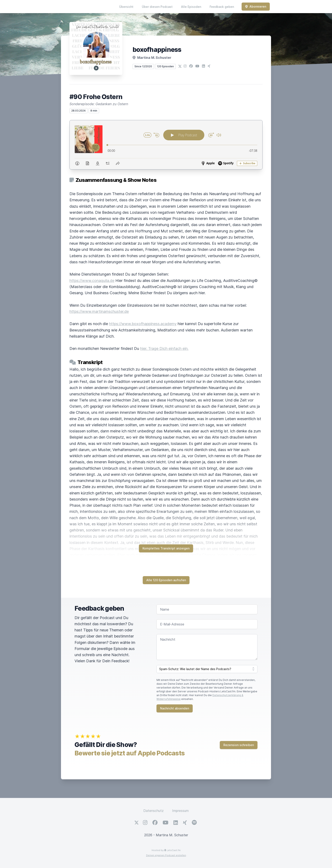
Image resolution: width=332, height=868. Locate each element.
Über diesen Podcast (157, 7)
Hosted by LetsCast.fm (166, 850)
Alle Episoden (191, 7)
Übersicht (126, 7)
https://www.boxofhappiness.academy (143, 324)
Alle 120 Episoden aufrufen (166, 580)
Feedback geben (222, 7)
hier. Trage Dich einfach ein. (164, 348)
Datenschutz (154, 811)
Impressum (180, 811)
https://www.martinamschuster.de (99, 311)
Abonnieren (256, 6)
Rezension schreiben (239, 745)
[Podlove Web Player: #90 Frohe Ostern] (166, 145)
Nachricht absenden (175, 708)
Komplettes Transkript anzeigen (166, 548)
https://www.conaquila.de (92, 281)
